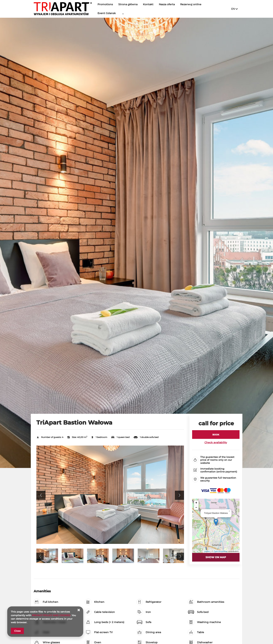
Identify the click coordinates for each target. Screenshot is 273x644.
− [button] (196, 508)
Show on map (216, 557)
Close (17, 631)
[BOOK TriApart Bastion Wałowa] (216, 435)
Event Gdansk (107, 13)
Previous (41, 495)
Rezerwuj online (191, 4)
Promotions (105, 4)
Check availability (216, 442)
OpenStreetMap (221, 551)
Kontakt (148, 4)
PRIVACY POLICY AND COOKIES (51, 615)
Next (179, 495)
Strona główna (128, 4)
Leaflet (207, 551)
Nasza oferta (167, 4)
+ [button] (196, 503)
